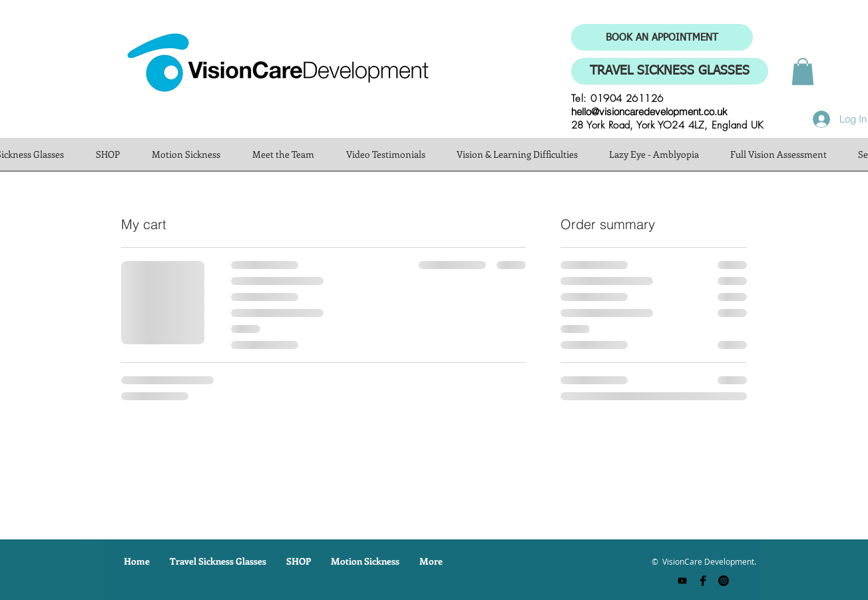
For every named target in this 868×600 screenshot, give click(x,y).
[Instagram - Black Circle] (724, 581)
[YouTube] (682, 581)
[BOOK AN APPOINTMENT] (662, 37)
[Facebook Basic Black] (703, 581)
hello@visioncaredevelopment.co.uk (649, 112)
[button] (803, 72)
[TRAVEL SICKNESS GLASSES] (670, 71)
